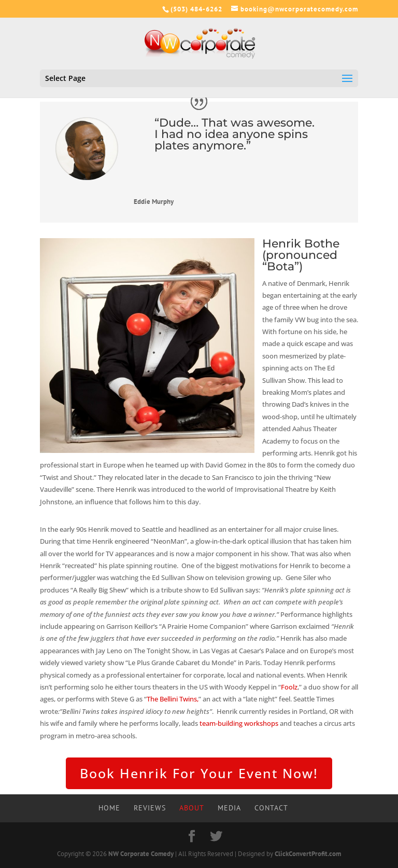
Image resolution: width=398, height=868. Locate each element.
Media (229, 808)
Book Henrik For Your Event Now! (199, 773)
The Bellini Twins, (173, 699)
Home (109, 808)
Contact (271, 808)
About (192, 808)
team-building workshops (239, 723)
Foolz (289, 687)
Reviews (150, 808)
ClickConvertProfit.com (308, 854)
